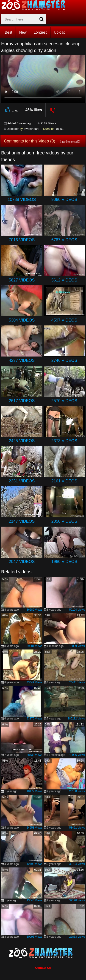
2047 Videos (22, 562)
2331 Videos (22, 481)
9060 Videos (64, 200)
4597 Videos (64, 320)
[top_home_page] (36, 5)
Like (11, 110)
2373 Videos (64, 441)
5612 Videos (64, 280)
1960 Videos (64, 562)
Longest (40, 32)
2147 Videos (22, 521)
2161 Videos (64, 481)
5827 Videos (22, 280)
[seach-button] (42, 19)
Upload (60, 32)
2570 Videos (64, 401)
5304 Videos (22, 320)
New (23, 32)
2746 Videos (64, 360)
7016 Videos (22, 240)
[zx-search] (24, 19)
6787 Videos (64, 240)
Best (8, 32)
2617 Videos (22, 401)
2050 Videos (64, 521)
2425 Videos (22, 441)
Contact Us (43, 968)
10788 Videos (22, 200)
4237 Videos (22, 360)
